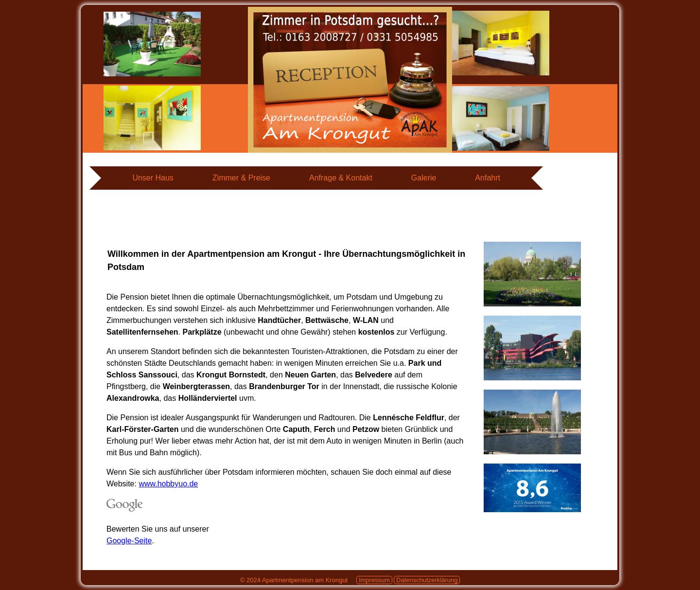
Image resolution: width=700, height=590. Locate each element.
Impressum (374, 580)
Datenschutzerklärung (427, 580)
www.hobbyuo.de (168, 484)
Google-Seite (129, 541)
